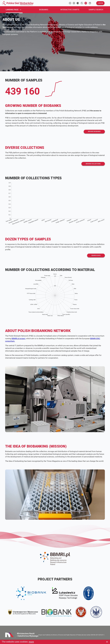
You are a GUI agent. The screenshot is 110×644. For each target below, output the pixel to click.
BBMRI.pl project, (19, 339)
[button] (100, 3)
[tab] (16, 10)
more (31, 642)
